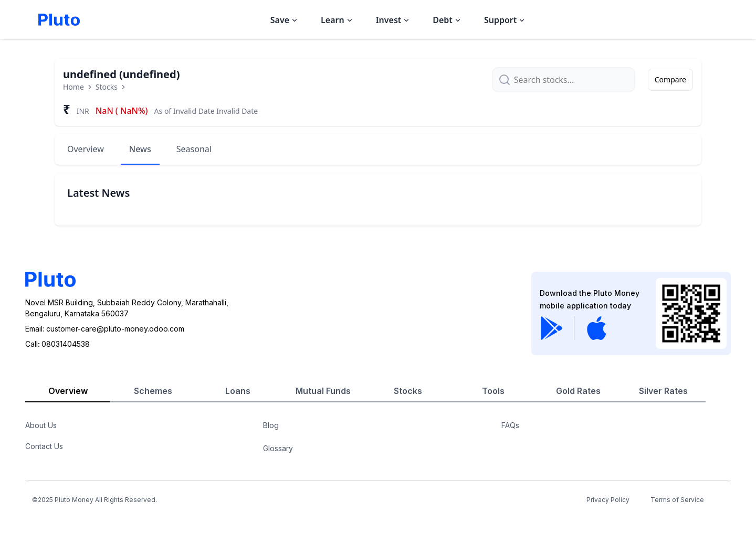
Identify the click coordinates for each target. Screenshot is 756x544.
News (140, 149)
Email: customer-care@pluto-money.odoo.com (105, 329)
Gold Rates (578, 391)
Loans (238, 391)
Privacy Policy (608, 500)
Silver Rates (663, 391)
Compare (670, 79)
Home (73, 87)
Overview (86, 149)
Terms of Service (677, 500)
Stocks (107, 87)
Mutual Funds (323, 391)
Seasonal (194, 149)
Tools (493, 391)
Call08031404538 (57, 344)
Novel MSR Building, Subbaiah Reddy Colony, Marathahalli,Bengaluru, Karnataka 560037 (127, 308)
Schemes (153, 391)
